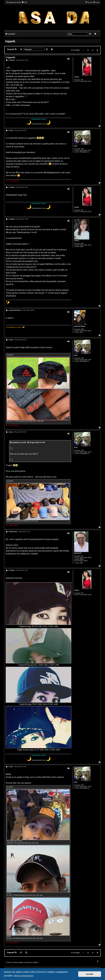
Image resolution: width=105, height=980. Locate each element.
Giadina (77, 241)
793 (82, 80)
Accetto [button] (90, 974)
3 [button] (93, 50)
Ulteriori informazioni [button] (24, 976)
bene (76, 146)
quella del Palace (80, 326)
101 (82, 556)
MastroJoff (78, 553)
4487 (82, 244)
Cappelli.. (11, 41)
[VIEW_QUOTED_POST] (28, 442)
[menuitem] (24, 2)
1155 (82, 149)
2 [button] (88, 50)
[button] (97, 50)
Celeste (77, 77)
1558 (82, 329)
